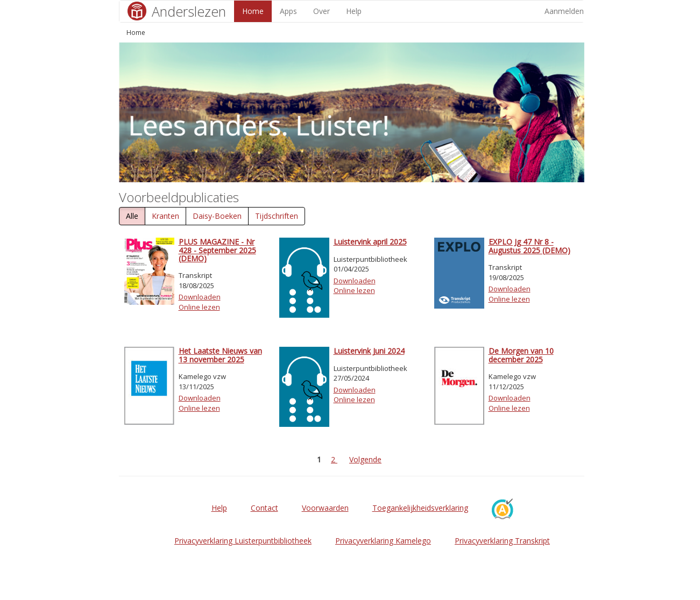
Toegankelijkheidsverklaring (420, 508)
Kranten (165, 216)
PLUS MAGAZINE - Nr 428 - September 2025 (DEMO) (217, 250)
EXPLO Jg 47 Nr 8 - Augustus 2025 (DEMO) (529, 246)
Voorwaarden (325, 508)
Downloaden (200, 297)
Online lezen (199, 307)
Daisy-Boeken (217, 216)
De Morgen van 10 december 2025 (521, 355)
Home (253, 11)
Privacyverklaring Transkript (502, 541)
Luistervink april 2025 (370, 242)
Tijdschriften (277, 216)
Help (354, 11)
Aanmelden (564, 11)
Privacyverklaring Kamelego (383, 541)
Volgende (365, 459)
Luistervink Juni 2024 (369, 351)
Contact (264, 508)
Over (321, 11)
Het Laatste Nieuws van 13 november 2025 (220, 355)
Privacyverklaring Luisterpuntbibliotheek (243, 541)
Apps (288, 11)
